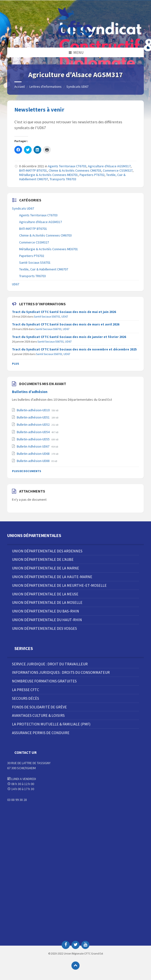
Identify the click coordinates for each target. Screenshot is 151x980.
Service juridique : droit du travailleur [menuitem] (50, 664)
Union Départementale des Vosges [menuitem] (44, 628)
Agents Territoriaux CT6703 (67, 166)
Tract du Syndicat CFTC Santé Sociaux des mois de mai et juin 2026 (64, 312)
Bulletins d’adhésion (30, 392)
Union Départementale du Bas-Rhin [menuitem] (46, 611)
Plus (15, 364)
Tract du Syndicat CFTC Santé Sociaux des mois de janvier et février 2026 (69, 337)
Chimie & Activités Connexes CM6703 (75, 170)
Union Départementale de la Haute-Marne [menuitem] (52, 577)
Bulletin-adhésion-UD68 (34, 454)
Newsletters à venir (39, 109)
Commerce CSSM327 (118, 170)
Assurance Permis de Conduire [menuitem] (41, 733)
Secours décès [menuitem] (26, 698)
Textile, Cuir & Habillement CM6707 (44, 269)
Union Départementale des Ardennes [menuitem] (47, 551)
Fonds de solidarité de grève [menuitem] (39, 707)
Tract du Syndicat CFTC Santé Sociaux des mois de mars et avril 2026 (66, 324)
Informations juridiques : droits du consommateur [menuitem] (61, 672)
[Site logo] (75, 38)
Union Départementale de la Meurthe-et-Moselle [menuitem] (59, 585)
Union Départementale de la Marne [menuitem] (46, 568)
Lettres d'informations (46, 87)
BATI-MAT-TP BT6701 (33, 170)
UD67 (16, 284)
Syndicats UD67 (77, 87)
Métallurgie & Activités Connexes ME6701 (49, 175)
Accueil (20, 87)
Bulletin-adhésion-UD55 (34, 439)
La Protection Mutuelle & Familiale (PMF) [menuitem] (51, 724)
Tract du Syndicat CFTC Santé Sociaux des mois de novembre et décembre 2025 (74, 349)
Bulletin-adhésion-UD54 (34, 432)
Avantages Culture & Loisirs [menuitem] (38, 715)
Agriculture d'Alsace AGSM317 (109, 166)
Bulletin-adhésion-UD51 (34, 417)
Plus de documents (26, 471)
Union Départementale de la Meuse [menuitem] (45, 594)
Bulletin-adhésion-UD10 (34, 410)
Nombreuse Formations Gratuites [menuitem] (44, 681)
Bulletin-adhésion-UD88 (34, 461)
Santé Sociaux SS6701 (35, 262)
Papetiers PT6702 (92, 175)
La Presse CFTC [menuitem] (26, 690)
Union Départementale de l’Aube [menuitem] (43, 559)
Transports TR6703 (63, 179)
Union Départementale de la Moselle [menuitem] (47, 602)
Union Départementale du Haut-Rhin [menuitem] (47, 620)
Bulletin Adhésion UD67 (33, 446)
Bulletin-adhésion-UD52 (34, 424)
